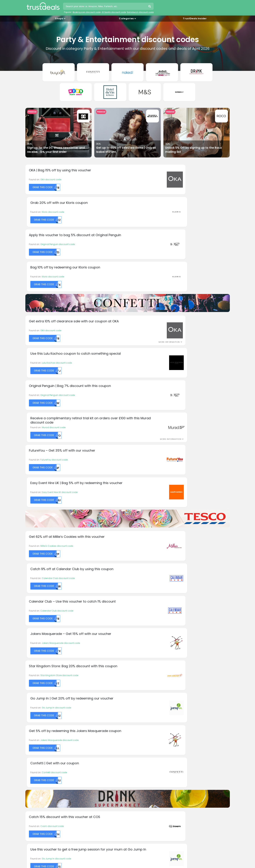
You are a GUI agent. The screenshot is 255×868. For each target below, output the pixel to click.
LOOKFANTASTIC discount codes (46, 779)
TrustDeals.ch (143, 807)
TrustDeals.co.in (105, 817)
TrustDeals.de (174, 807)
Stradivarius (189, 673)
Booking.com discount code (87, 12)
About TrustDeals (89, 740)
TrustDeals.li (166, 817)
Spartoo (186, 669)
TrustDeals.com (138, 827)
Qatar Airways (138, 709)
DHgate (82, 669)
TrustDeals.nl (195, 817)
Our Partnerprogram (91, 749)
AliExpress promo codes (41, 745)
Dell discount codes (39, 758)
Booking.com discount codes (44, 753)
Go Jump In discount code (159, 434)
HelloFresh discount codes (42, 766)
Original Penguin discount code (58, 191)
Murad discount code (156, 279)
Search (150, 7)
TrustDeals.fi (44, 817)
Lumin (133, 673)
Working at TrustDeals (92, 745)
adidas (31, 669)
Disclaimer (137, 740)
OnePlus (134, 687)
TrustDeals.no (45, 827)
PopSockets (136, 700)
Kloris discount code (155, 157)
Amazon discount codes (41, 749)
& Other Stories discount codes (45, 740)
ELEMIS (82, 678)
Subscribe (153, 635)
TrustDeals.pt (76, 827)
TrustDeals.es (205, 807)
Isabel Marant (86, 709)
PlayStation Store (139, 695)
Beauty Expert (34, 682)
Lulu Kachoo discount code (159, 246)
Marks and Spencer (141, 678)
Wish (185, 700)
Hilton (81, 700)
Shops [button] (59, 18)
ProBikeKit (135, 704)
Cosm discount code (52, 522)
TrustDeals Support (142, 749)
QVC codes (34, 788)
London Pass (137, 669)
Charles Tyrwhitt (35, 695)
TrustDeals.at (45, 807)
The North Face (190, 682)
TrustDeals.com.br (109, 807)
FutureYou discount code (54, 312)
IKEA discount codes (39, 770)
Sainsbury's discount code (140, 12)
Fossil (81, 687)
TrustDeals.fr (74, 817)
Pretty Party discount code (54, 589)
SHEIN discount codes (40, 792)
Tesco (185, 678)
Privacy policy (139, 745)
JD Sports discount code (114, 12)
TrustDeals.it (137, 817)
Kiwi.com (83, 713)
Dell (28, 713)
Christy (30, 700)
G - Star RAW (85, 691)
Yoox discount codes (39, 796)
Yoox (185, 704)
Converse (32, 704)
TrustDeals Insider (195, 18)
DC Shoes (32, 709)
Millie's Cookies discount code (57, 367)
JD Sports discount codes (42, 775)
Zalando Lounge (191, 709)
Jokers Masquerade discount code (163, 400)
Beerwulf (31, 687)
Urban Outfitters (190, 695)
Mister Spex (136, 682)
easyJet (83, 673)
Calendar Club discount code (161, 367)
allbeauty (32, 673)
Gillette (82, 695)
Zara (185, 713)
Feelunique (84, 682)
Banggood (33, 678)
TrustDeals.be (75, 807)
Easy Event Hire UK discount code (162, 312)
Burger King (33, 691)
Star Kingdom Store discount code (59, 434)
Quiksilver (135, 713)
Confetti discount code (157, 467)
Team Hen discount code (158, 556)
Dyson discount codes (40, 762)
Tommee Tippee (191, 687)
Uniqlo (185, 691)
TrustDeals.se (106, 827)
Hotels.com (85, 704)
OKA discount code (51, 157)
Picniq (133, 691)
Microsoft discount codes (42, 783)
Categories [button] (126, 18)
